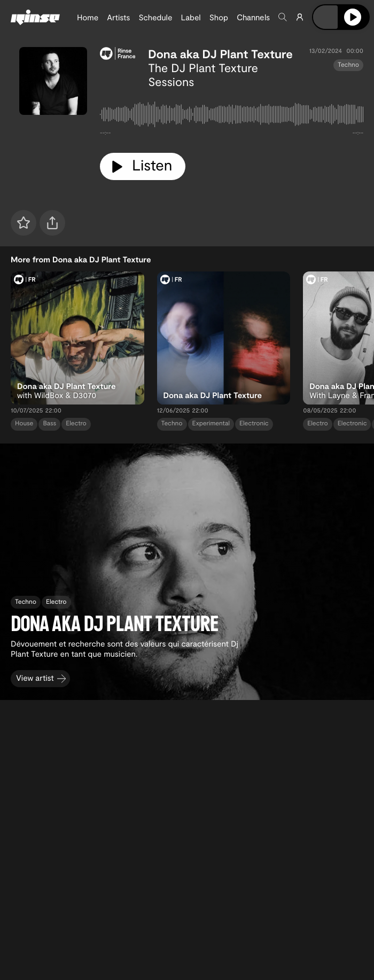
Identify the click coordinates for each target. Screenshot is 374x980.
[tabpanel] (232, 116)
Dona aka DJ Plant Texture (220, 54)
